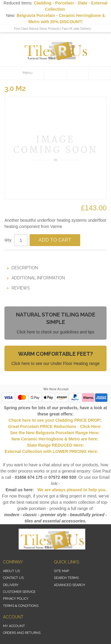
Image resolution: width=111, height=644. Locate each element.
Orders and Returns (22, 633)
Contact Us (13, 578)
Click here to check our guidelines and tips (55, 332)
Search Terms (66, 578)
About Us (11, 571)
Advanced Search (69, 585)
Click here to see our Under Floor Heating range (55, 363)
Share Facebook (27, 257)
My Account (14, 626)
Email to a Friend (15, 257)
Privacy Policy (16, 599)
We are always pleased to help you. (71, 490)
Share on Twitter (38, 257)
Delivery (11, 585)
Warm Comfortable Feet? (55, 354)
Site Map (61, 571)
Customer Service (19, 592)
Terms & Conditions (21, 606)
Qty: (8, 240)
